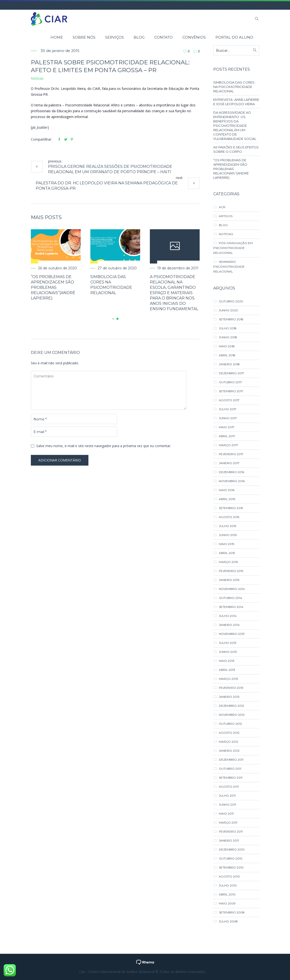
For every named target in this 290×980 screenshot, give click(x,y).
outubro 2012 (230, 724)
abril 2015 (227, 553)
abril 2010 (227, 894)
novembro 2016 (232, 481)
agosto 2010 (229, 876)
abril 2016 (227, 499)
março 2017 (228, 445)
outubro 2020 (231, 301)
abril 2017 (227, 436)
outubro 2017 (230, 382)
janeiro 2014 (229, 625)
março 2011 (228, 822)
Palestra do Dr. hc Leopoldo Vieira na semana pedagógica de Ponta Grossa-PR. (107, 186)
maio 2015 (226, 544)
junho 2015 (228, 535)
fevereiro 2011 (231, 831)
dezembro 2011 (231, 760)
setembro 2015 (231, 508)
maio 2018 (227, 346)
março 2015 (228, 562)
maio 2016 (227, 490)
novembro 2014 (232, 589)
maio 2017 (227, 427)
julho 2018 (228, 328)
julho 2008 (228, 921)
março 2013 (228, 679)
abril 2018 (227, 355)
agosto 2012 (229, 733)
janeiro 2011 (229, 840)
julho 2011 (227, 796)
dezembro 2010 (232, 849)
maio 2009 (227, 903)
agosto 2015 (229, 517)
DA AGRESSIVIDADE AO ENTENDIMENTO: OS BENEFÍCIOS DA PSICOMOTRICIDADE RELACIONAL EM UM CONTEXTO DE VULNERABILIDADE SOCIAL (235, 126)
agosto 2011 (229, 787)
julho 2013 (228, 643)
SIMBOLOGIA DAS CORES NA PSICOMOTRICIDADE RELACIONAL (234, 87)
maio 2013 (227, 661)
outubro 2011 (230, 769)
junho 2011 (227, 805)
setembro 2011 (231, 778)
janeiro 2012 (229, 751)
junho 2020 (228, 310)
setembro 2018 (231, 319)
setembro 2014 (231, 607)
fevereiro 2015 (231, 571)
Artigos (226, 216)
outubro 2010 (231, 858)
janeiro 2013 (229, 697)
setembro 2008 (232, 912)
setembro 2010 (231, 867)
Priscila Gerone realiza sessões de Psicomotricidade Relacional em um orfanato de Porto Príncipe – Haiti (110, 169)
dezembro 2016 (231, 472)
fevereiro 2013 (231, 688)
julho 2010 (228, 885)
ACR (222, 207)
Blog (223, 225)
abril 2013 (227, 670)
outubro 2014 (230, 598)
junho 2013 (228, 652)
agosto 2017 (229, 400)
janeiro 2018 (229, 364)
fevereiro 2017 (231, 454)
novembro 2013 (232, 634)
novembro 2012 (232, 715)
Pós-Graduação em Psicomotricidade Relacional (233, 248)
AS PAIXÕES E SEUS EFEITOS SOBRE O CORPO (236, 149)
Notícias (37, 78)
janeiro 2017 (229, 463)
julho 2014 (228, 616)
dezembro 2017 (231, 373)
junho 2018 (228, 337)
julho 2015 (227, 526)
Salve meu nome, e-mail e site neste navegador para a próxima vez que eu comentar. (104, 446)
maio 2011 (226, 814)
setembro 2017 (231, 391)
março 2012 (228, 742)
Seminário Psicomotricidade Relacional (229, 267)
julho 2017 (228, 409)
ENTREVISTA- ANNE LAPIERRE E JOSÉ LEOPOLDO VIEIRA (236, 102)
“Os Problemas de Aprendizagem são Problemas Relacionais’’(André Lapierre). (53, 287)
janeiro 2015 (229, 580)
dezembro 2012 (231, 706)
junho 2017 (228, 418)
